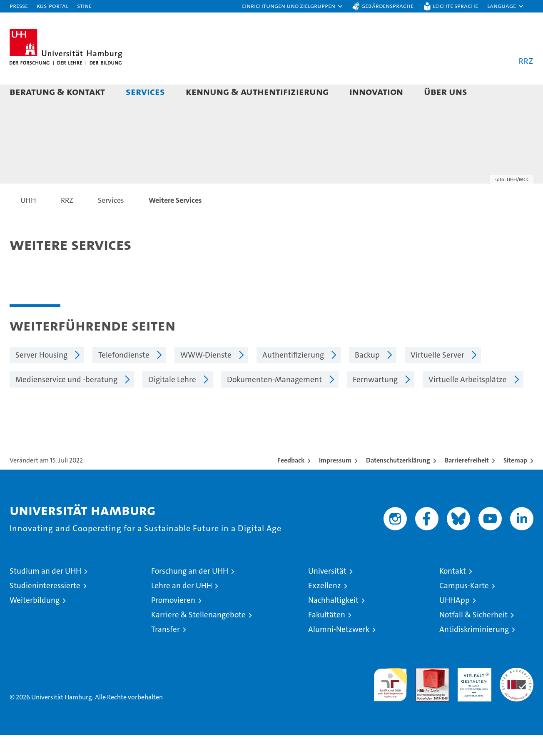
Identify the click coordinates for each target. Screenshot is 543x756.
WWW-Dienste (206, 376)
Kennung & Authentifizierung (257, 91)
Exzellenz (325, 607)
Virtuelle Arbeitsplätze (468, 401)
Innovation (376, 91)
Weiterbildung (35, 621)
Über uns (446, 91)
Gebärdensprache (387, 6)
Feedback (291, 481)
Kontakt (453, 592)
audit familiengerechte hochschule (390, 702)
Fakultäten (327, 636)
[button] (293, 6)
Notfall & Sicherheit (473, 636)
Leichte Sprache (455, 6)
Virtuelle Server (437, 376)
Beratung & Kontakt (57, 91)
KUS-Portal (52, 6)
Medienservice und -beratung (66, 401)
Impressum (335, 481)
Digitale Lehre (172, 401)
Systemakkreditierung (517, 693)
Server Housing (41, 376)
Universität (327, 592)
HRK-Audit (472, 693)
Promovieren (173, 621)
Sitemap (515, 481)
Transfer (166, 650)
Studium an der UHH (45, 592)
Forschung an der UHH (190, 592)
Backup (367, 376)
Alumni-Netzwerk (339, 650)
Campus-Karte (464, 607)
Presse (19, 6)
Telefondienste (124, 376)
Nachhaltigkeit (333, 621)
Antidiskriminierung (474, 650)
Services (145, 91)
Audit (423, 693)
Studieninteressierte (45, 607)
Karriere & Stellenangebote (198, 636)
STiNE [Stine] (84, 6)
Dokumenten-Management (274, 401)
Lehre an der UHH (182, 607)
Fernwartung (375, 401)
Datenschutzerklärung (398, 481)
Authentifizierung (293, 376)
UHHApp (455, 621)
